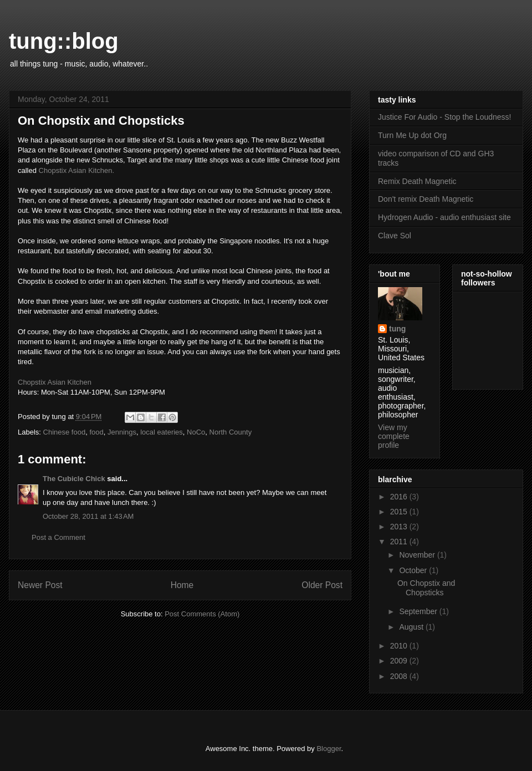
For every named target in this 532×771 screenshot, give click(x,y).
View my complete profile (394, 436)
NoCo (196, 432)
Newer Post (40, 585)
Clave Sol (395, 236)
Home (182, 585)
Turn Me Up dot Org (412, 135)
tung (397, 329)
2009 (400, 661)
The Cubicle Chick (74, 479)
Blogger (329, 749)
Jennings (122, 432)
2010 (400, 646)
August (412, 627)
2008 (400, 676)
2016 (400, 497)
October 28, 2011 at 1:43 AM (88, 516)
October (414, 570)
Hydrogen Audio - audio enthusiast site (444, 217)
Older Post (322, 585)
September (419, 611)
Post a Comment (58, 537)
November (418, 555)
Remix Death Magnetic (417, 181)
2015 (400, 512)
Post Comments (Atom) (202, 614)
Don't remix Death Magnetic (426, 199)
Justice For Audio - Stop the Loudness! (444, 117)
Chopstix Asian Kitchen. (77, 170)
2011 (400, 542)
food (96, 432)
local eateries (162, 432)
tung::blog (64, 41)
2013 (400, 527)
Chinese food (65, 432)
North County (231, 432)
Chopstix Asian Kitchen (55, 382)
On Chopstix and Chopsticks (426, 588)
